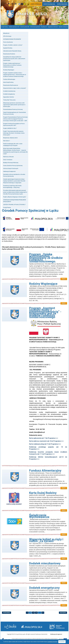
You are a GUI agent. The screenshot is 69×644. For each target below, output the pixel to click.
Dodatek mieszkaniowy (9, 91)
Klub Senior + (7, 140)
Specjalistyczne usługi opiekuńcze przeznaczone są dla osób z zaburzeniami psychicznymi (14, 58)
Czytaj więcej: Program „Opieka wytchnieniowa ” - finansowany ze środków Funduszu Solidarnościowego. (34, 278)
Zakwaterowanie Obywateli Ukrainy (12, 51)
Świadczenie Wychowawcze (11, 85)
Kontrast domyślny (19, 4)
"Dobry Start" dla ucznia (9, 100)
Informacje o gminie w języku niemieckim (62, 22)
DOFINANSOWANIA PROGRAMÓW (12, 39)
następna (63, 612)
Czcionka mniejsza (28, 4)
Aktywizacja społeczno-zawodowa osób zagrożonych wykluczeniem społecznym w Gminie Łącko (14, 104)
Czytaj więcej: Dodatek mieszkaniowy (34, 582)
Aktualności (6, 33)
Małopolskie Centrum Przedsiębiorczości (57, 626)
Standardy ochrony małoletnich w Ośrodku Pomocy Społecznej (14, 175)
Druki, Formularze (8, 159)
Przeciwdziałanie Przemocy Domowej (13, 109)
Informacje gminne (35, 27)
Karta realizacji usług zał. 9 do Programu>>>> (45, 444)
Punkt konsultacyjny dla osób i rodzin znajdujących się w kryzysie (13, 144)
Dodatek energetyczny (9, 94)
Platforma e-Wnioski (8, 156)
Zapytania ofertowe (53, 27)
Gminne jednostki (25, 27)
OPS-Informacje (7, 36)
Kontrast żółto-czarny (25, 4)
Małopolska (33, 626)
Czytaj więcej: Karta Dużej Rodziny (34, 509)
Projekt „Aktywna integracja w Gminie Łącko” (15, 197)
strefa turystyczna (49, 4)
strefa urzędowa (36, 4)
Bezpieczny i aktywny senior (10, 137)
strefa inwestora (62, 4)
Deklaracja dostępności (56, 634)
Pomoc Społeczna (8, 42)
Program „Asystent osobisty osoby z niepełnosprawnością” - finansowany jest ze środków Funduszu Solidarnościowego (15, 74)
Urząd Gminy (4, 27)
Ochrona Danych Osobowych (11, 168)
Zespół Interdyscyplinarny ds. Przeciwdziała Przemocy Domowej (15, 113)
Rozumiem (62, 642)
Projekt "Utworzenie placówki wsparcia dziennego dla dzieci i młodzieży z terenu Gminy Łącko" (14, 133)
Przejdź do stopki (34, 0)
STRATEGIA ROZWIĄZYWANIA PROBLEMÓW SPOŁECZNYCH (15, 200)
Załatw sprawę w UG (14, 27)
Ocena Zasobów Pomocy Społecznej (13, 165)
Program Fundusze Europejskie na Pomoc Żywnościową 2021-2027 (14, 124)
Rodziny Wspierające (9, 69)
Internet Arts (44, 634)
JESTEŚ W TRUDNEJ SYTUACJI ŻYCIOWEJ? (14, 204)
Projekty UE (44, 27)
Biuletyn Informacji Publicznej (11, 162)
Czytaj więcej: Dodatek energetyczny (34, 604)
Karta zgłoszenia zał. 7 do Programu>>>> (44, 438)
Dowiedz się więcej (52, 642)
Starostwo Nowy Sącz (11, 626)
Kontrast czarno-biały (22, 4)
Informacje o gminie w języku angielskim (66, 22)
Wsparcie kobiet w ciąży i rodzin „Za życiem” (15, 88)
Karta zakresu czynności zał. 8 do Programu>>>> (46, 441)
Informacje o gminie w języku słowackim (59, 22)
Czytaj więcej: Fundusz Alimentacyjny (34, 487)
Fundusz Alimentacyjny (9, 79)
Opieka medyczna (63, 27)
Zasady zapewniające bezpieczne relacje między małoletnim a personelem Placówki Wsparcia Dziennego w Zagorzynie (14, 181)
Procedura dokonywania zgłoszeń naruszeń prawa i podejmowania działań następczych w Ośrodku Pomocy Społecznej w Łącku (15, 192)
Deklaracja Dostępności (9, 171)
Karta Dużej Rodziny (8, 82)
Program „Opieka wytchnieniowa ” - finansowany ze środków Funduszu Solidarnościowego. (12, 65)
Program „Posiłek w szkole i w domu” (13, 45)
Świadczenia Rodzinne (9, 54)
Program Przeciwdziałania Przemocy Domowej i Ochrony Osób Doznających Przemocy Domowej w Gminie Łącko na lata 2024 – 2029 (15, 118)
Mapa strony (52, 22)
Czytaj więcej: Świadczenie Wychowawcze (34, 533)
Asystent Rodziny (8, 48)
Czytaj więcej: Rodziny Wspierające (34, 302)
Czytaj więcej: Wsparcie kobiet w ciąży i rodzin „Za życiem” (34, 557)
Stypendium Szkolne (9, 97)
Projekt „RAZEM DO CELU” (10, 128)
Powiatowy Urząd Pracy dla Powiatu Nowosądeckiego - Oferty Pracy (12, 186)
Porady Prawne (7, 207)
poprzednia (7, 612)
